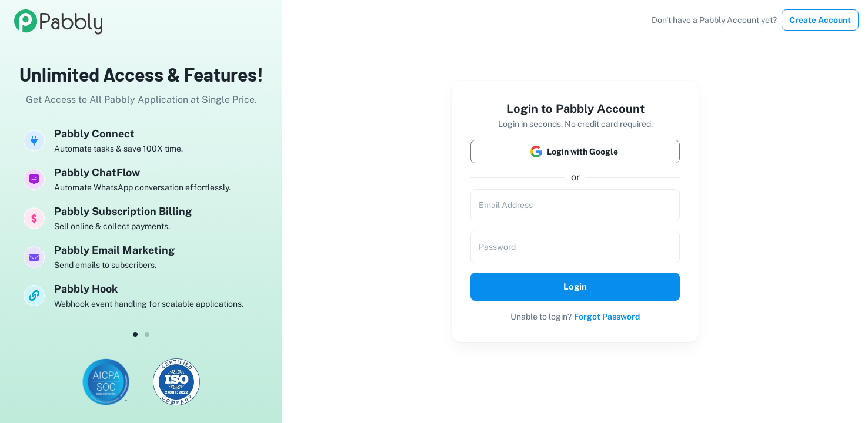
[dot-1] (147, 334)
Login (575, 287)
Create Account (820, 20)
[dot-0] (135, 334)
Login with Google (575, 152)
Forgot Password (607, 317)
